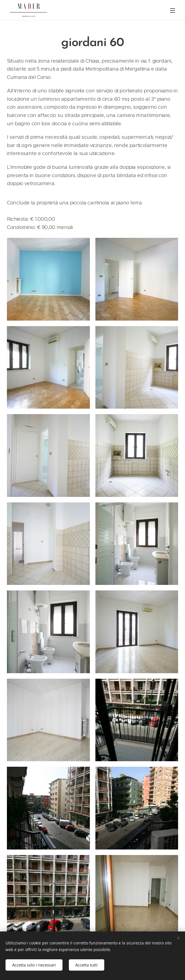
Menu (173, 10)
